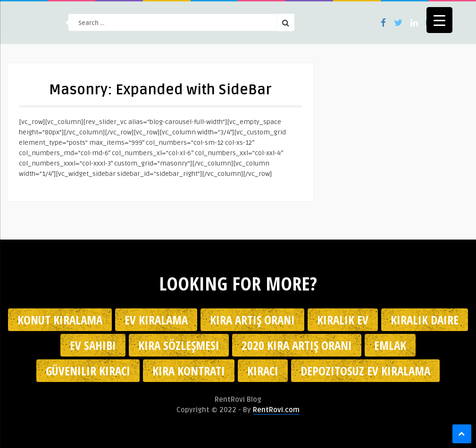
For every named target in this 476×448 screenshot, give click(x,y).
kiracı (263, 371)
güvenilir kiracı (88, 371)
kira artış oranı (252, 320)
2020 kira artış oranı (297, 345)
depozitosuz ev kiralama (365, 371)
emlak (390, 345)
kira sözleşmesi (179, 345)
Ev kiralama (156, 320)
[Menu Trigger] (439, 20)
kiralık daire (425, 320)
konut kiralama (60, 320)
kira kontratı (189, 371)
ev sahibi (93, 345)
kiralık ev (343, 320)
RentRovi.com (276, 410)
